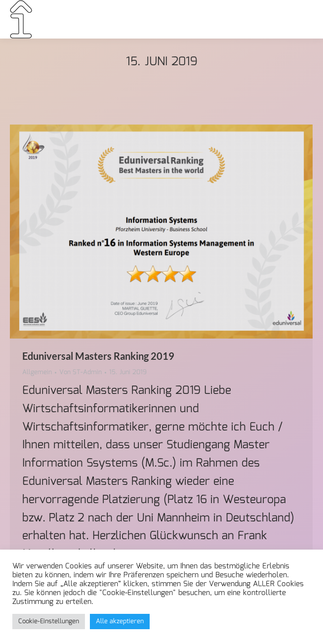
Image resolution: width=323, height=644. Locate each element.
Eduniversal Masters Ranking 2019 (98, 356)
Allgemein (37, 372)
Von (81, 373)
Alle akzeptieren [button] (120, 622)
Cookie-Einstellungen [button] (49, 622)
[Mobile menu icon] (300, 19)
